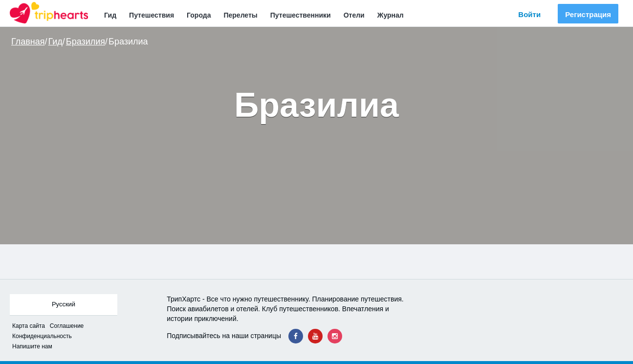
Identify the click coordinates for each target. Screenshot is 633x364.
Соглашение (67, 326)
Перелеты (240, 15)
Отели (354, 15)
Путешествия (152, 15)
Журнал (391, 15)
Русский (64, 304)
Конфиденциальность (42, 336)
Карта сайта (29, 326)
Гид (110, 15)
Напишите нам (32, 346)
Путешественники (301, 15)
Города (199, 15)
